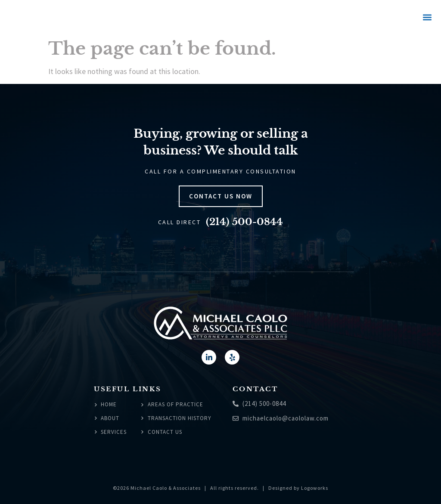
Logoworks (315, 488)
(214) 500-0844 (244, 222)
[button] (427, 17)
